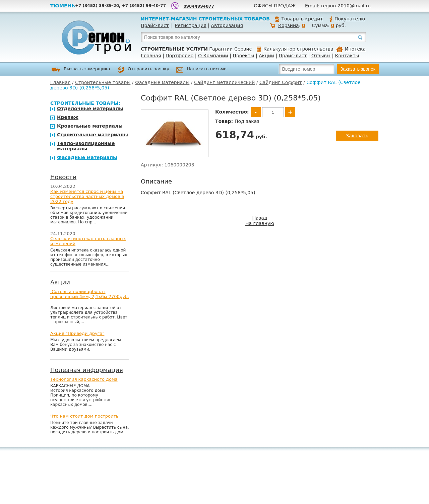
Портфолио (179, 56)
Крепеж (68, 117)
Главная (151, 56)
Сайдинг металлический (224, 82)
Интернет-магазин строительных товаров (205, 19)
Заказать (357, 136)
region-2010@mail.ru (346, 6)
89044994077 (199, 6)
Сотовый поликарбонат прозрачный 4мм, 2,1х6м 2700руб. (90, 294)
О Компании (213, 56)
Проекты (243, 56)
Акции (266, 56)
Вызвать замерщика (80, 69)
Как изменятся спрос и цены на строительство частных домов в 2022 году (87, 196)
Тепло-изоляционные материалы (86, 146)
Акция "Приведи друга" (77, 333)
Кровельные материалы (90, 126)
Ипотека (351, 49)
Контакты (347, 56)
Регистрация (191, 25)
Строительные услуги (174, 49)
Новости (63, 177)
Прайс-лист (155, 25)
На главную (260, 223)
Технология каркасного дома (84, 379)
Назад (260, 218)
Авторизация (227, 25)
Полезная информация (87, 370)
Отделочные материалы (90, 109)
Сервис (243, 49)
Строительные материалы (93, 135)
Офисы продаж (275, 6)
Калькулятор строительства (295, 49)
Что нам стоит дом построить (84, 416)
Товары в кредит (299, 19)
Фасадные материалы (162, 82)
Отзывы (321, 56)
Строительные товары (103, 82)
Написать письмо (201, 70)
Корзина (289, 25)
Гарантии (221, 49)
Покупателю (347, 19)
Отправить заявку (143, 70)
